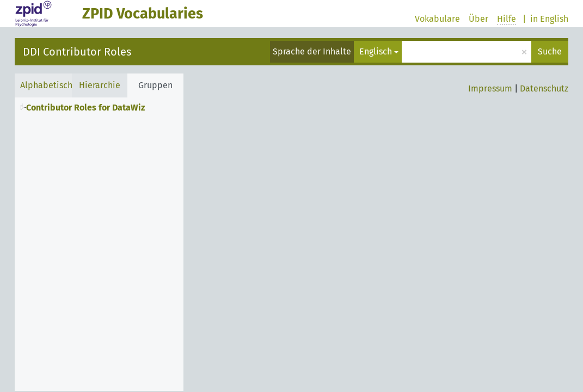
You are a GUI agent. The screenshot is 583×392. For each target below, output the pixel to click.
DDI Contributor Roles (77, 52)
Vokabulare (437, 19)
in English (549, 19)
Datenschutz (544, 88)
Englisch (376, 51)
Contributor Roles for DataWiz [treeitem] (85, 108)
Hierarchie (100, 85)
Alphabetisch (46, 85)
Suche (550, 51)
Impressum (490, 88)
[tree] (99, 106)
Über (478, 19)
